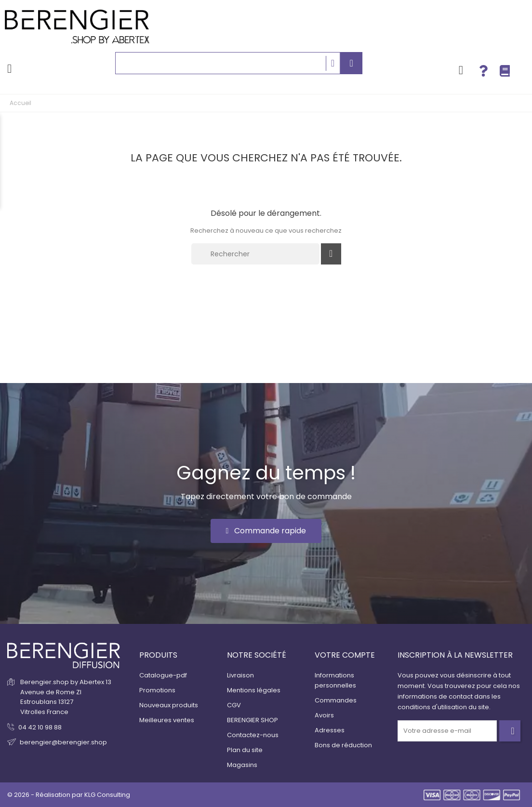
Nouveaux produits (169, 705)
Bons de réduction (343, 745)
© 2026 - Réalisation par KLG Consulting (69, 795)
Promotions (157, 690)
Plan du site (245, 750)
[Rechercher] (255, 254)
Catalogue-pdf (163, 675)
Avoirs (324, 715)
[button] (266, 531)
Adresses (330, 730)
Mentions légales (254, 690)
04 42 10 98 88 (40, 727)
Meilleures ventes (167, 720)
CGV (234, 705)
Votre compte (345, 655)
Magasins (242, 765)
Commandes (336, 700)
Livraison (240, 675)
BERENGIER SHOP (253, 720)
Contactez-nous (253, 735)
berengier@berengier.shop (63, 742)
